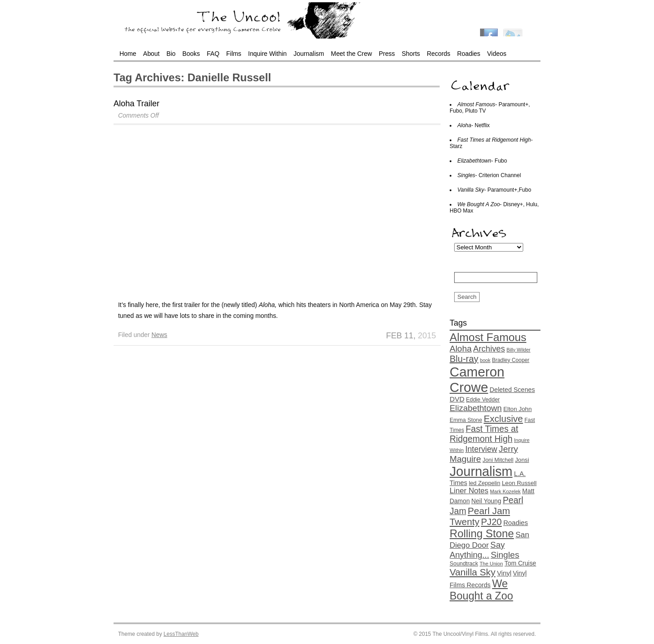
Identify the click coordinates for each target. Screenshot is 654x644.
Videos (497, 54)
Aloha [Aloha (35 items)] (461, 349)
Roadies (469, 54)
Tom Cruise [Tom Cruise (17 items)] (520, 563)
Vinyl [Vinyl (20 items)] (504, 573)
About (151, 54)
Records (439, 54)
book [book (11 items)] (485, 360)
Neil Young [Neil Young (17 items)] (486, 501)
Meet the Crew (352, 54)
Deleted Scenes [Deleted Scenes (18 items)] (512, 390)
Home (128, 54)
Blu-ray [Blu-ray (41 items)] (464, 359)
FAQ (213, 54)
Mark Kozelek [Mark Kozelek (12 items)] (505, 491)
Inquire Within (267, 54)
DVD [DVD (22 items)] (457, 399)
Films (234, 54)
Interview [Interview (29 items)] (481, 449)
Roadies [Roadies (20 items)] (515, 523)
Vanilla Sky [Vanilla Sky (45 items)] (473, 572)
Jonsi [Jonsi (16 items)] (522, 460)
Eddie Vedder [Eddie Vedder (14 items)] (483, 400)
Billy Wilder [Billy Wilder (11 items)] (518, 350)
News (159, 335)
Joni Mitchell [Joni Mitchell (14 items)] (498, 460)
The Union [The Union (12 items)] (491, 564)
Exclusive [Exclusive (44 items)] (503, 419)
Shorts (411, 54)
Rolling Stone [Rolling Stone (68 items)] (482, 533)
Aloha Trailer (136, 104)
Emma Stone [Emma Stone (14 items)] (466, 420)
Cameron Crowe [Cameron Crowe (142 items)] (477, 379)
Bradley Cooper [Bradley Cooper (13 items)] (510, 360)
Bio (171, 54)
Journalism (309, 54)
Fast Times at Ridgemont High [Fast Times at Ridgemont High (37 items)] (484, 434)
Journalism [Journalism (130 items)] (481, 471)
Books (191, 54)
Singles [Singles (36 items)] (505, 555)
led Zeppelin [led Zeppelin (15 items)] (484, 483)
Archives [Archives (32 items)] (489, 349)
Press (387, 54)
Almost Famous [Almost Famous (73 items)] (488, 337)
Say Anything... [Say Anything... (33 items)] (477, 550)
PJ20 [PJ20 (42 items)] (491, 522)
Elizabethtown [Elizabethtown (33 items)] (476, 408)
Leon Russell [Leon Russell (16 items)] (519, 483)
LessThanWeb (181, 634)
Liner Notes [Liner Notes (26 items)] (469, 491)
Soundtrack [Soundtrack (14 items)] (464, 564)
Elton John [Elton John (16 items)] (518, 409)
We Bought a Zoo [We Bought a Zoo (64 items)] (481, 590)
